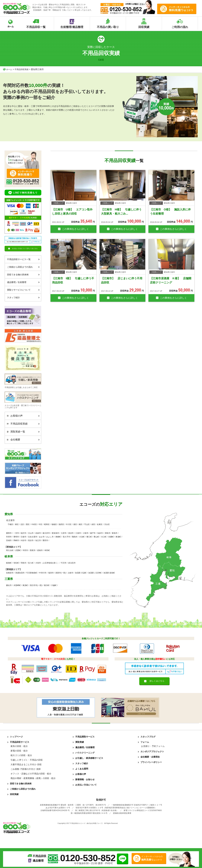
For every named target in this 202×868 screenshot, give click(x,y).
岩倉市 (38, 533)
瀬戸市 (93, 533)
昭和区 (47, 524)
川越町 (54, 585)
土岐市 (70, 573)
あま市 (42, 537)
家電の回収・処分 (19, 751)
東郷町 (58, 537)
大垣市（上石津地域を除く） (47, 563)
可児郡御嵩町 (32, 573)
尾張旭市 (55, 533)
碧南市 (40, 550)
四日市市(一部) (36, 585)
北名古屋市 (33, 537)
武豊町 (18, 550)
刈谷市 (23, 540)
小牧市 (86, 533)
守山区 (87, 524)
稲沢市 (23, 533)
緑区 (93, 524)
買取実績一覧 (22, 432)
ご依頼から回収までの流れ (23, 267)
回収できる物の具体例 (23, 275)
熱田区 (61, 524)
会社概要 (22, 440)
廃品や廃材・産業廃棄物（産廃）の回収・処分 (33, 778)
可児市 (64, 563)
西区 (28, 524)
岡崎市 (16, 540)
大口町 (104, 537)
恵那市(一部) (61, 573)
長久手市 (66, 537)
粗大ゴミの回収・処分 (21, 755)
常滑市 (9, 537)
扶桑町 (111, 537)
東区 (17, 524)
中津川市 (43, 573)
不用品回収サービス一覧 (23, 259)
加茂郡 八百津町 (95, 573)
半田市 (25, 550)
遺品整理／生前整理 (23, 282)
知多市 (100, 533)
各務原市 (10, 573)
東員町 (25, 585)
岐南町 (9, 563)
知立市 (38, 540)
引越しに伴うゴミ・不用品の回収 (27, 760)
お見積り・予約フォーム (153, 746)
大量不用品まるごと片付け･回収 (26, 764)
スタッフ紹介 (23, 297)
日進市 (23, 537)
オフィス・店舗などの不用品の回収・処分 (31, 774)
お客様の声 (22, 416)
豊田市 (45, 540)
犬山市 (31, 533)
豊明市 (16, 537)
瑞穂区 (54, 524)
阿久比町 (10, 550)
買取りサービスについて (23, 290)
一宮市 (16, 533)
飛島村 (75, 537)
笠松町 (16, 563)
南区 (80, 524)
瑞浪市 (51, 573)
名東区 (100, 524)
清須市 (71, 533)
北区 (22, 524)
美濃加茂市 (20, 573)
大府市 (64, 533)
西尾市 (33, 550)
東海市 (115, 533)
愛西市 (9, 533)
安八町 (31, 563)
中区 (40, 524)
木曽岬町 (17, 585)
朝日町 (47, 585)
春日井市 (46, 533)
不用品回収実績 (22, 69)
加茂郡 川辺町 (81, 573)
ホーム (8, 69)
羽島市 (23, 563)
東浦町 (118, 537)
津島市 (107, 533)
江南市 (78, 533)
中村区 (34, 524)
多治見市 (72, 563)
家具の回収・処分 (19, 746)
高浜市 (31, 540)
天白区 (107, 524)
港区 (75, 524)
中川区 (69, 524)
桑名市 (9, 585)
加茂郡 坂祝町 (109, 573)
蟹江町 (89, 537)
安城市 (9, 540)
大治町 (82, 537)
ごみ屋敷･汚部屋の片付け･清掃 (26, 769)
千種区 (10, 524)
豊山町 (96, 537)
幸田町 (47, 550)
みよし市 (50, 537)
